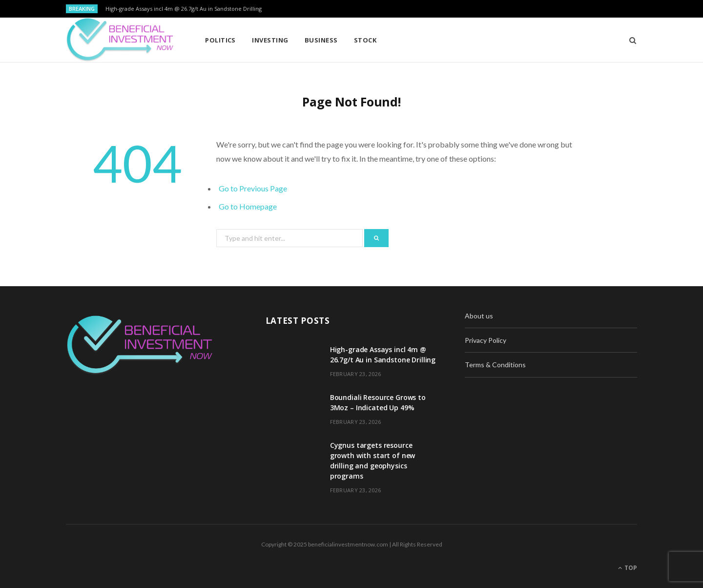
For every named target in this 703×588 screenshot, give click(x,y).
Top (628, 568)
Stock (365, 40)
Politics (220, 40)
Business (321, 40)
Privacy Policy (486, 340)
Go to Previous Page (253, 188)
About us (479, 316)
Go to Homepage (248, 206)
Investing (270, 40)
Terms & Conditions (495, 365)
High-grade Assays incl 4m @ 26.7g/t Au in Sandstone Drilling (184, 9)
